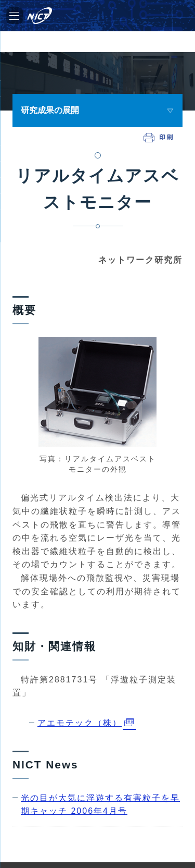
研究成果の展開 (50, 110)
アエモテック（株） (80, 723)
